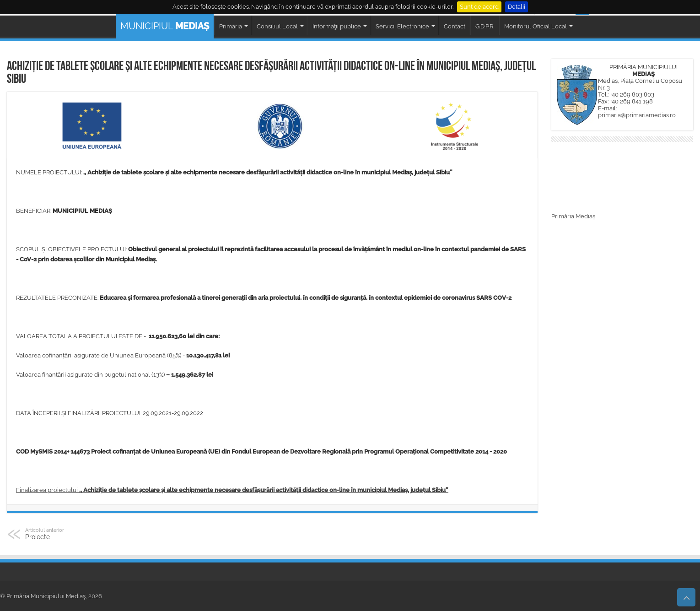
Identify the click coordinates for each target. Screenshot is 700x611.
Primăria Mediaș (573, 216)
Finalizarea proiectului (232, 490)
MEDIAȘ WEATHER (622, 178)
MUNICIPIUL (165, 26)
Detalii (517, 7)
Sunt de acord (479, 7)
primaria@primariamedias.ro (637, 115)
